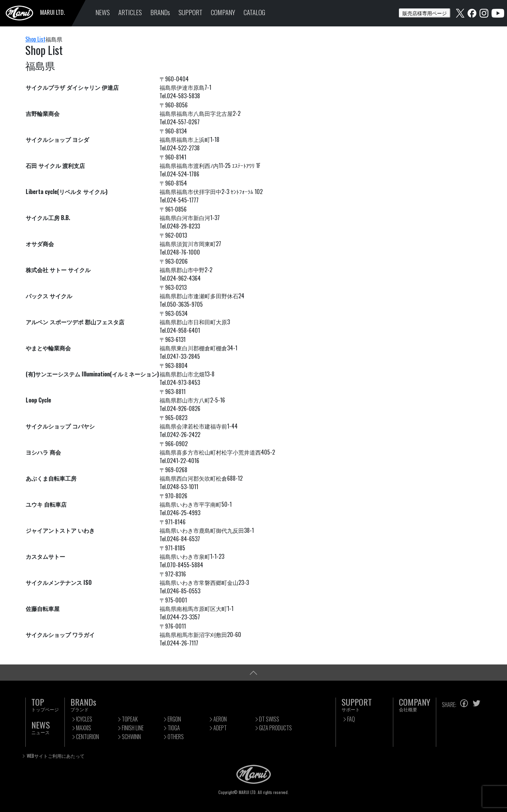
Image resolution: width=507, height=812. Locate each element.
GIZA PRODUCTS (276, 728)
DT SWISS (269, 719)
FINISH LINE (133, 728)
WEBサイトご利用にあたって (56, 756)
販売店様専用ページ (425, 13)
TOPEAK (130, 719)
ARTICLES (130, 12)
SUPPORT (190, 12)
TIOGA (174, 728)
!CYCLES (84, 719)
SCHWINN (131, 737)
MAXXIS (84, 728)
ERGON (174, 719)
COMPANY (223, 12)
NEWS (103, 12)
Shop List (35, 39)
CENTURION (87, 737)
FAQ (351, 719)
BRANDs (160, 12)
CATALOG (254, 12)
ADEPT (220, 728)
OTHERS (176, 737)
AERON (220, 719)
